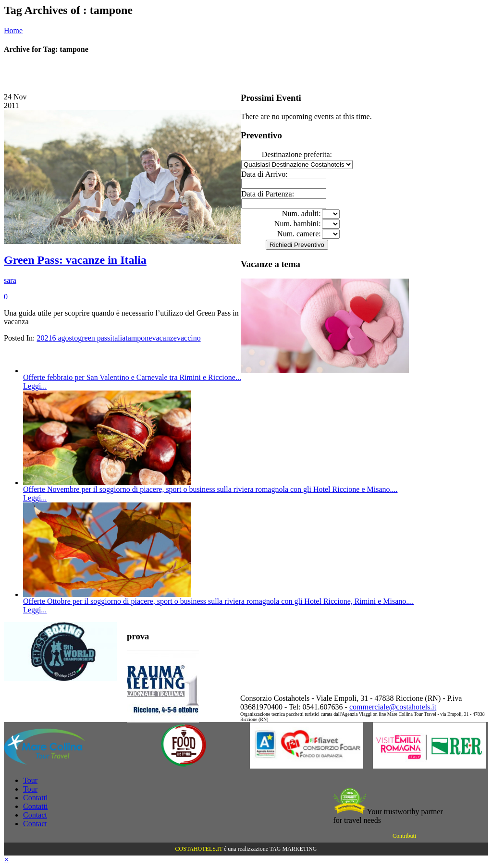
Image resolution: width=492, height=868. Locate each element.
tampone (139, 338)
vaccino (189, 338)
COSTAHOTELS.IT (199, 849)
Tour (30, 780)
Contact (35, 815)
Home (13, 31)
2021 (44, 338)
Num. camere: (299, 234)
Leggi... (35, 386)
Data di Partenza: (268, 194)
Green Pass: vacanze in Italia (75, 260)
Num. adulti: (301, 214)
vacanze (164, 338)
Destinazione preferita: (297, 154)
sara (10, 280)
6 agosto (65, 338)
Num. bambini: (298, 224)
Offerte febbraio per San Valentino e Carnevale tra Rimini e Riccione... (132, 377)
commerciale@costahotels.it (393, 707)
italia (118, 338)
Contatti (36, 798)
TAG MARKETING (293, 849)
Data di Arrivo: (264, 174)
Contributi (404, 836)
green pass (94, 338)
